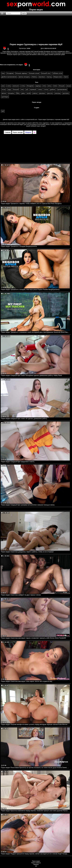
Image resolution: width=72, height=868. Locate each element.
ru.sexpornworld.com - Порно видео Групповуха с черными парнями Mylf (47, 119)
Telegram (36, 864)
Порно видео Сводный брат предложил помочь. (18, 462)
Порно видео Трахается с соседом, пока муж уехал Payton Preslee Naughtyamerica (30, 289)
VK (36, 866)
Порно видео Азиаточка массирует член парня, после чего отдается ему (27, 681)
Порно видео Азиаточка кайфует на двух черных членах (21, 595)
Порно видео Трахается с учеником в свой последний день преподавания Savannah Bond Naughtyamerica (35, 332)
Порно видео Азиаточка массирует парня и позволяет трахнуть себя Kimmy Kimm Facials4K (33, 638)
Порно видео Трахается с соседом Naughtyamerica (19, 246)
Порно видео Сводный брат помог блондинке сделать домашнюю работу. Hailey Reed (31, 375)
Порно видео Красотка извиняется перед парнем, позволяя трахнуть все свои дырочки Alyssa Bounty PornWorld (35, 811)
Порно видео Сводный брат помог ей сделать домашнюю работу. (24, 419)
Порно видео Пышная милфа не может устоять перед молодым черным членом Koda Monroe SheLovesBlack (35, 724)
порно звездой (41, 126)
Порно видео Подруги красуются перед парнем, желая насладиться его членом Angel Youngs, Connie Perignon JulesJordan (35, 854)
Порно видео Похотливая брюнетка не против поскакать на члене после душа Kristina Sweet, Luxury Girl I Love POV (35, 768)
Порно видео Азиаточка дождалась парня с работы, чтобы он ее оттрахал (27, 552)
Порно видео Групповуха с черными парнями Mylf (36, 44)
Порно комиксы (36, 863)
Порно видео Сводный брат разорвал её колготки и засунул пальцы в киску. (28, 505)
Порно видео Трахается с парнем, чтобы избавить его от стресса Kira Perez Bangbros (31, 204)
